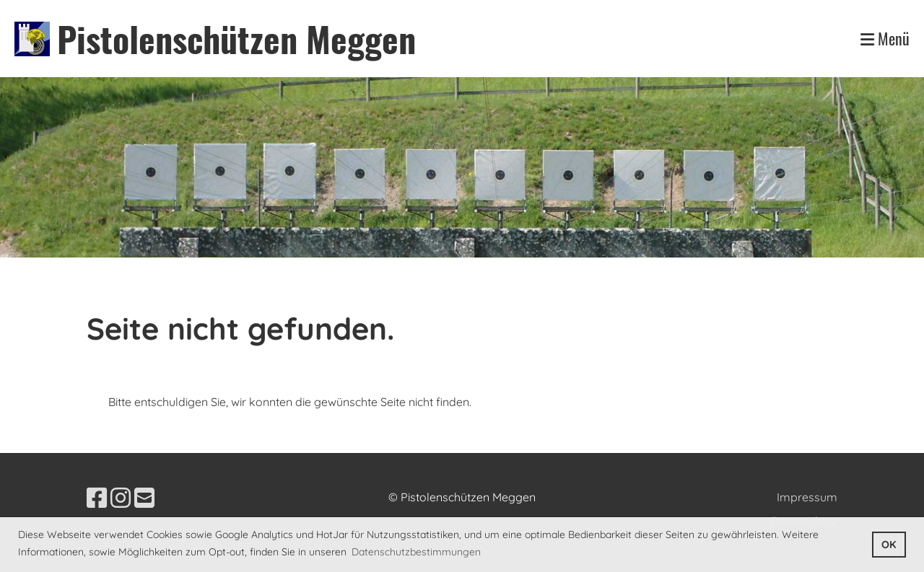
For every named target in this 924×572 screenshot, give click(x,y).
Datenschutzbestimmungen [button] (416, 552)
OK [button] (889, 545)
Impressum (807, 497)
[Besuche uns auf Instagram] (121, 498)
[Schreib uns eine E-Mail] (144, 498)
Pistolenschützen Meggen (236, 39)
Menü (885, 39)
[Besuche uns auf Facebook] (97, 498)
